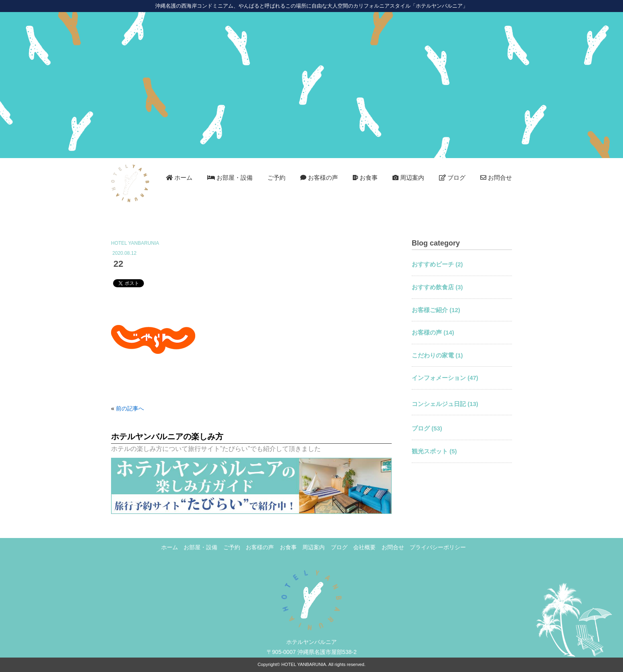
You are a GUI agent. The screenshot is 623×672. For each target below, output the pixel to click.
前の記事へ (130, 408)
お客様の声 (319, 178)
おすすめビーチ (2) (437, 264)
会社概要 (364, 547)
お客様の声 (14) (433, 332)
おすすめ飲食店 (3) (437, 287)
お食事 (365, 178)
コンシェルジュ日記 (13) (445, 404)
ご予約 (276, 178)
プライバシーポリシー (438, 547)
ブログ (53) (427, 428)
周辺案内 (408, 178)
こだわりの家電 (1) (437, 355)
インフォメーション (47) (445, 378)
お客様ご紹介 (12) (436, 310)
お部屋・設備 (230, 178)
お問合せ (496, 178)
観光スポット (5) (434, 451)
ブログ (452, 178)
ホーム (179, 178)
